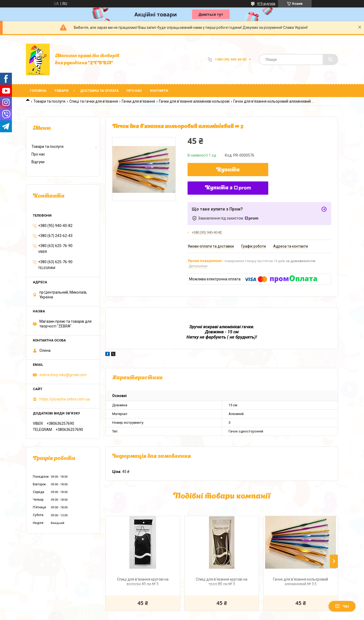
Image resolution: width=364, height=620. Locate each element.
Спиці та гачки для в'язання (94, 101)
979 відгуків (266, 4)
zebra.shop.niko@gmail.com (63, 375)
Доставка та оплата (99, 91)
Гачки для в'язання (138, 101)
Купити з (228, 188)
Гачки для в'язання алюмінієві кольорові (194, 101)
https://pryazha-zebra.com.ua (65, 399)
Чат (342, 606)
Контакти (159, 91)
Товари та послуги (49, 101)
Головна (38, 91)
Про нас (134, 91)
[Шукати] (330, 60)
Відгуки (38, 162)
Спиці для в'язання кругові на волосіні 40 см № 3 (143, 582)
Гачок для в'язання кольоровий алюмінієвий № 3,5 (301, 582)
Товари (61, 91)
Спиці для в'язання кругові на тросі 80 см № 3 (222, 582)
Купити (228, 170)
